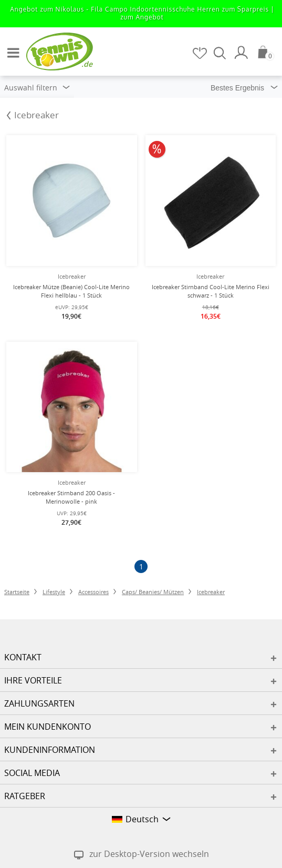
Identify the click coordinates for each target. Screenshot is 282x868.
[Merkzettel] (201, 53)
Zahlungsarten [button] (39, 703)
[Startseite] (53, 51)
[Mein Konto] (243, 53)
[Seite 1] (141, 566)
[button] (11, 48)
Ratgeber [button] (25, 796)
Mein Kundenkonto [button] (48, 727)
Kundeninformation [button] (50, 750)
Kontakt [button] (23, 657)
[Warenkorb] (266, 52)
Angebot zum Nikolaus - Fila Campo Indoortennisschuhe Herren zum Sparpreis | (142, 13)
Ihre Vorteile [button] (33, 680)
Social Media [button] (32, 773)
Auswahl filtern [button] (37, 88)
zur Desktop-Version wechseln (149, 854)
